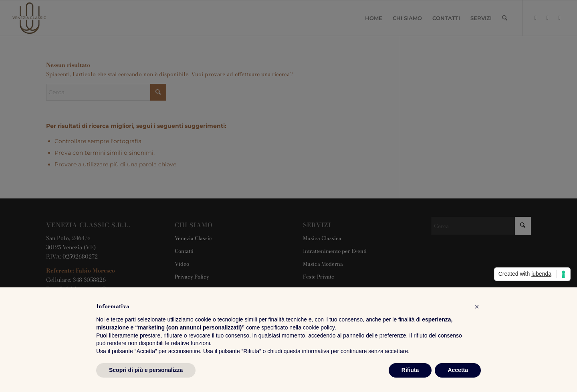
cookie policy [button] (319, 327)
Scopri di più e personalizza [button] (146, 370)
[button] (477, 307)
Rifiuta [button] (410, 370)
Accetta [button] (458, 370)
